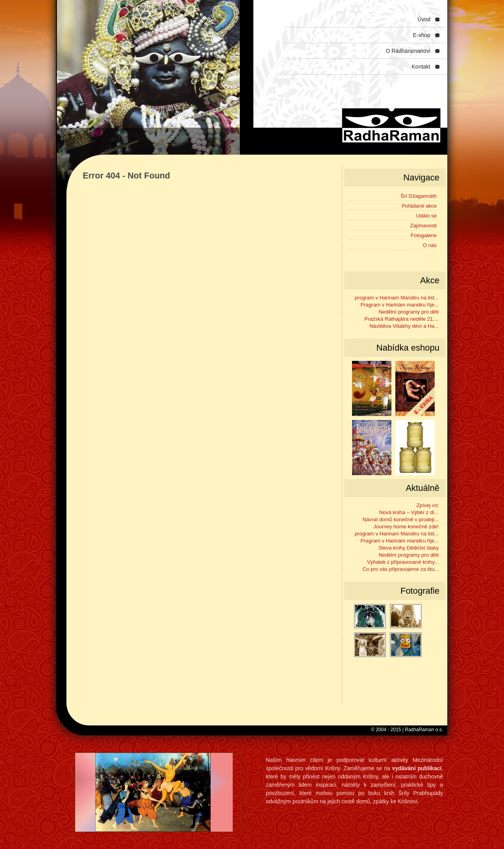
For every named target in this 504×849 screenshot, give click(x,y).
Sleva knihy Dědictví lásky (409, 548)
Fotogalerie (424, 235)
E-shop (422, 35)
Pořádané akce (419, 206)
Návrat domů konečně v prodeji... (400, 519)
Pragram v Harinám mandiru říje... (399, 305)
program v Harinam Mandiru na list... (397, 298)
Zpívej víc (428, 505)
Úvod (424, 19)
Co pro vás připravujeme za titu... (401, 569)
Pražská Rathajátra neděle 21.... (402, 319)
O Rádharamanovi (408, 51)
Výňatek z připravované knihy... (403, 562)
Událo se (426, 216)
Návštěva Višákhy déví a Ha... (404, 326)
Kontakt (421, 67)
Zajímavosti (423, 226)
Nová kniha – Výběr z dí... (409, 512)
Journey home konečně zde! (406, 527)
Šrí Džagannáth (419, 196)
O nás (430, 245)
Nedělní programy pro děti (409, 312)
